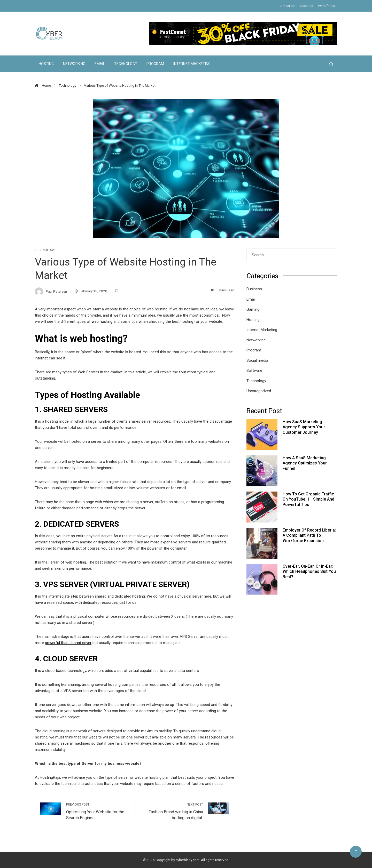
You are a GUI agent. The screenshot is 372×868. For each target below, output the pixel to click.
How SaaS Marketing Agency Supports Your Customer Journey (304, 427)
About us (306, 6)
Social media (257, 360)
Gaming (253, 309)
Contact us (286, 6)
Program (155, 64)
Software (254, 371)
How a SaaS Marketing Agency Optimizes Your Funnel (305, 463)
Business (254, 289)
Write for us (327, 6)
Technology (126, 64)
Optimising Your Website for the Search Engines (98, 811)
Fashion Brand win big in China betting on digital (172, 811)
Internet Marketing (192, 64)
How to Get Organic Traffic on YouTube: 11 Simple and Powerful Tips (308, 499)
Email (100, 64)
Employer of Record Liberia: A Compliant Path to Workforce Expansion (309, 536)
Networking (74, 64)
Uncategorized (259, 391)
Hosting (46, 64)
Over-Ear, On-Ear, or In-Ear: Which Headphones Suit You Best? (309, 572)
